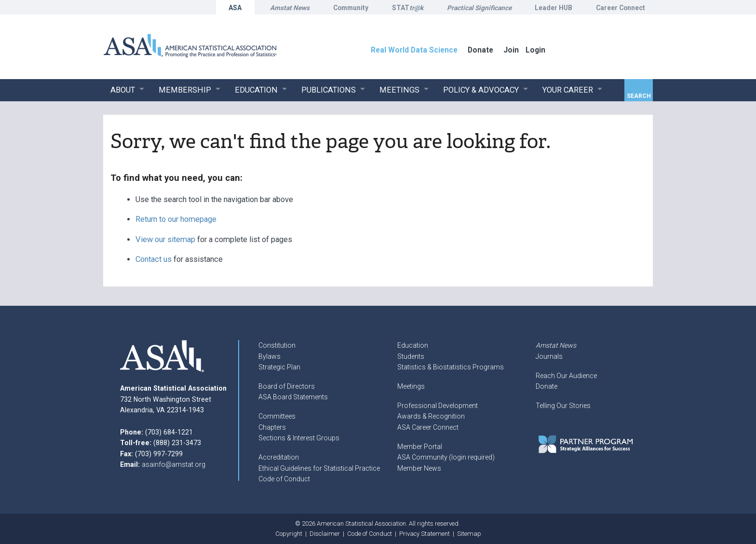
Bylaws (270, 356)
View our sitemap (165, 239)
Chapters (272, 427)
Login (535, 50)
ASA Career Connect (428, 427)
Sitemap (469, 534)
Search (639, 96)
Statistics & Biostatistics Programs (451, 367)
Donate (547, 386)
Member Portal (420, 447)
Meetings (411, 386)
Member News (419, 468)
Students (411, 356)
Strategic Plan (279, 367)
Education (413, 345)
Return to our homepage (176, 219)
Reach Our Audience (566, 376)
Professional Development (438, 406)
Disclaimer (325, 534)
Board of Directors (287, 386)
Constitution (277, 345)
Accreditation (279, 457)
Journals (549, 356)
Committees (277, 416)
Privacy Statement (425, 534)
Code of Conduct (284, 479)
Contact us (154, 259)
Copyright (289, 534)
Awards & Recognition (431, 416)
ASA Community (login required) (446, 457)
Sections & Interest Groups (299, 438)
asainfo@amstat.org (174, 464)
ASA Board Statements (293, 397)
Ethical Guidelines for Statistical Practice (319, 468)
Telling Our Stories (563, 406)
